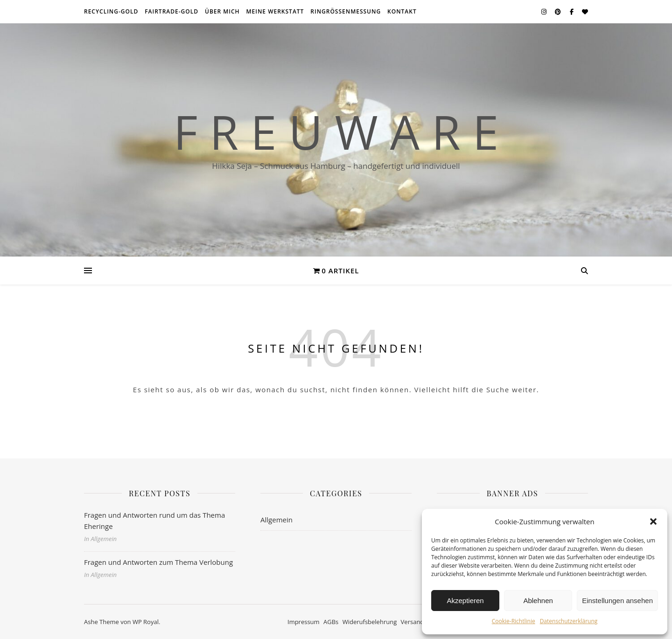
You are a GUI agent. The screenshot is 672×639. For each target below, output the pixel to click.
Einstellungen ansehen (617, 601)
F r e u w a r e (336, 132)
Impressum (304, 622)
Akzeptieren (465, 601)
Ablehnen (538, 601)
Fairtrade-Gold (171, 11)
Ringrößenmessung (346, 11)
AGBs (331, 622)
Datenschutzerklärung (569, 621)
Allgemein (276, 520)
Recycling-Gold (111, 11)
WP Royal (146, 622)
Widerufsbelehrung (370, 622)
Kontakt (402, 11)
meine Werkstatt (275, 11)
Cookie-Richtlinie (514, 621)
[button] (653, 521)
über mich (222, 11)
